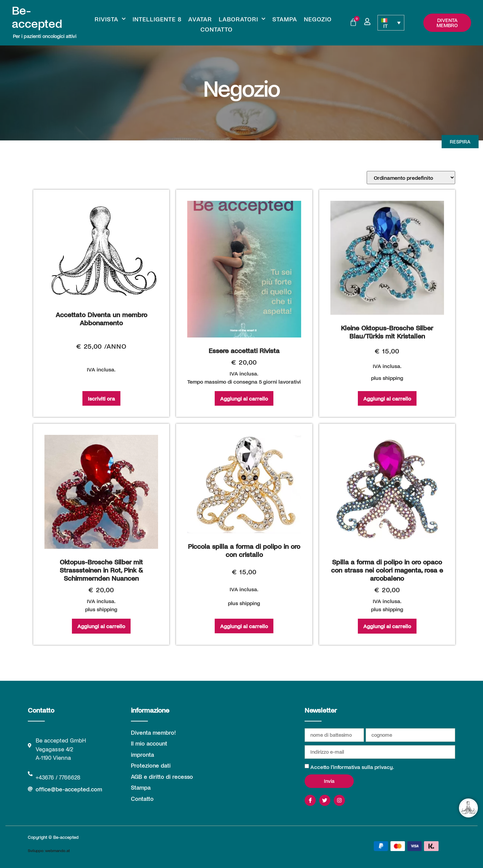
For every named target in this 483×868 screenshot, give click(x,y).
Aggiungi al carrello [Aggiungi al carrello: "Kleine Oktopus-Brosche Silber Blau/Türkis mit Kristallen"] (387, 398)
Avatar (200, 19)
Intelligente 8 (157, 19)
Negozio (318, 19)
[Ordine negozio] (411, 178)
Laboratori (242, 19)
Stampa (285, 19)
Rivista (110, 19)
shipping (393, 378)
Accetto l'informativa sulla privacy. (352, 767)
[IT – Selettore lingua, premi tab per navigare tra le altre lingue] (391, 23)
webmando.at (57, 850)
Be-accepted (37, 16)
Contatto (217, 29)
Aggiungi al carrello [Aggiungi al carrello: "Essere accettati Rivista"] (244, 398)
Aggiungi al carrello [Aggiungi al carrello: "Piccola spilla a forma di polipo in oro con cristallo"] (244, 626)
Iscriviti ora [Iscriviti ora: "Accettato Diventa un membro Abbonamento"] (101, 398)
